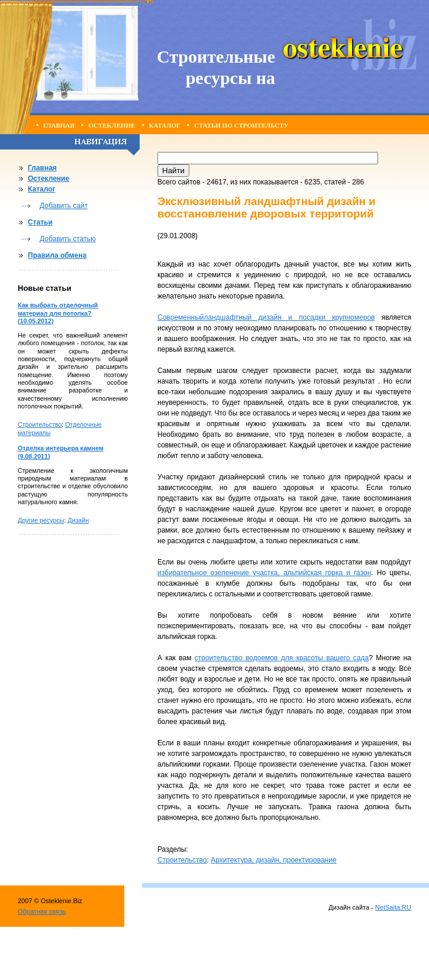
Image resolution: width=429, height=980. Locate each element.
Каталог (165, 125)
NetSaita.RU (393, 907)
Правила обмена (57, 255)
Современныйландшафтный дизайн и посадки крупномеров (266, 317)
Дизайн (78, 520)
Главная (59, 125)
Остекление (112, 125)
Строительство (40, 424)
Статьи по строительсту (241, 125)
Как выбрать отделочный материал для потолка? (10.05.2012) (58, 313)
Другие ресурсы (41, 520)
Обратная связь (42, 911)
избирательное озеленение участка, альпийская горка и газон (264, 573)
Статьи (40, 222)
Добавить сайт (64, 206)
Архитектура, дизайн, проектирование (273, 860)
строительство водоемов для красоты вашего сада (282, 658)
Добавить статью (68, 239)
